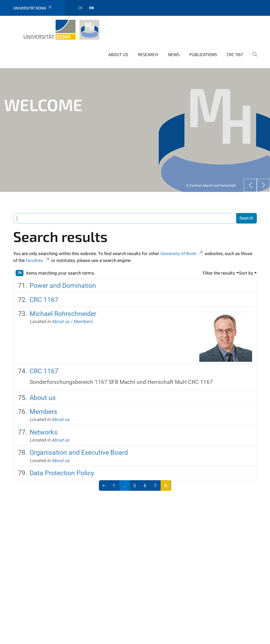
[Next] (263, 178)
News (174, 47)
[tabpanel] (135, 123)
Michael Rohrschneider (63, 307)
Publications (203, 47)
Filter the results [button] (219, 266)
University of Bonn (182, 246)
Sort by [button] (246, 266)
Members (83, 314)
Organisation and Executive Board (79, 445)
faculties (38, 253)
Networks (44, 425)
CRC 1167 (235, 47)
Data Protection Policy (62, 466)
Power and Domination (63, 278)
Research (148, 47)
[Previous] (250, 178)
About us (118, 47)
